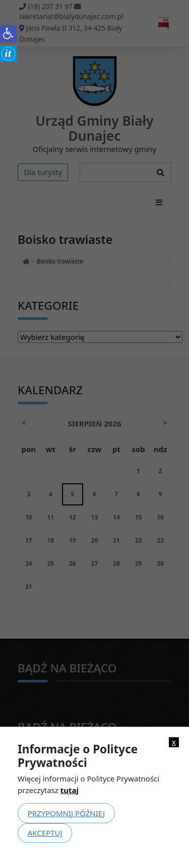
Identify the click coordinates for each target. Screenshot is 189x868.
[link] (8, 33)
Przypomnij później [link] (66, 813)
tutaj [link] (70, 790)
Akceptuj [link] (45, 833)
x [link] (174, 742)
